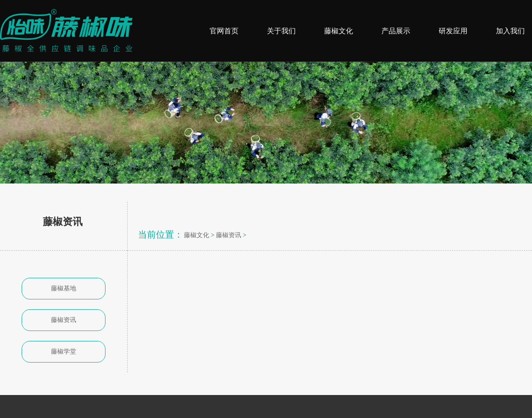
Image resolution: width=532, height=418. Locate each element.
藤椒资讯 (64, 320)
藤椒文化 (339, 31)
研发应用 (453, 31)
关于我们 (281, 31)
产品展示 (396, 31)
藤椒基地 (64, 288)
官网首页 (224, 31)
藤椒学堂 (64, 351)
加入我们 (510, 31)
